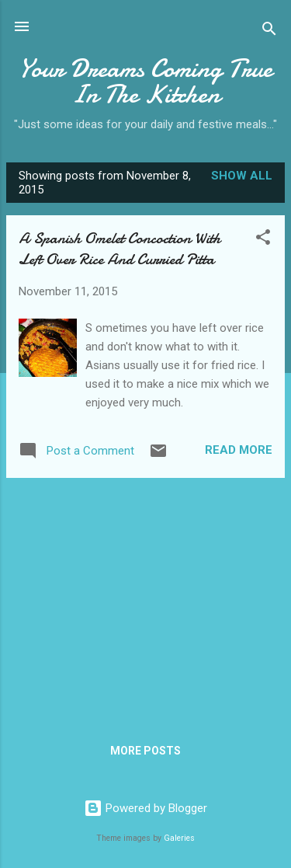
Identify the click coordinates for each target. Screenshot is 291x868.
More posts (145, 751)
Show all (242, 176)
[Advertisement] (145, 599)
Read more (239, 450)
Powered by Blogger (145, 808)
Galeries (179, 838)
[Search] (269, 31)
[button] (263, 240)
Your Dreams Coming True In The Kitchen (145, 82)
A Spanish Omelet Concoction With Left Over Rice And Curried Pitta (120, 249)
